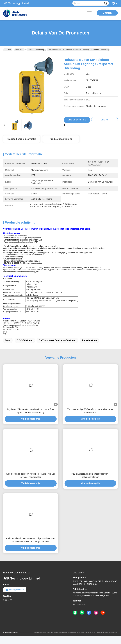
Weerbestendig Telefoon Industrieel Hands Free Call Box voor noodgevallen (31, 475)
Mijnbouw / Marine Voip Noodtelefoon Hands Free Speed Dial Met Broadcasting (31, 411)
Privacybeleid (7, 632)
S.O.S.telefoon (24, 340)
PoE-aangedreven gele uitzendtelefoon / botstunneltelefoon (90, 475)
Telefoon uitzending (36, 50)
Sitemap (16, 632)
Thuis (8, 50)
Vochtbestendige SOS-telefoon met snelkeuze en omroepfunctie (90, 411)
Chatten (107, 13)
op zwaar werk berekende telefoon (57, 340)
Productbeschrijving (61, 139)
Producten (19, 50)
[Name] (106, 3)
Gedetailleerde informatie (22, 139)
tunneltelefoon (89, 340)
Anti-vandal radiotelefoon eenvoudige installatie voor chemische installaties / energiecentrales (31, 540)
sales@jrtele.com (15, 590)
